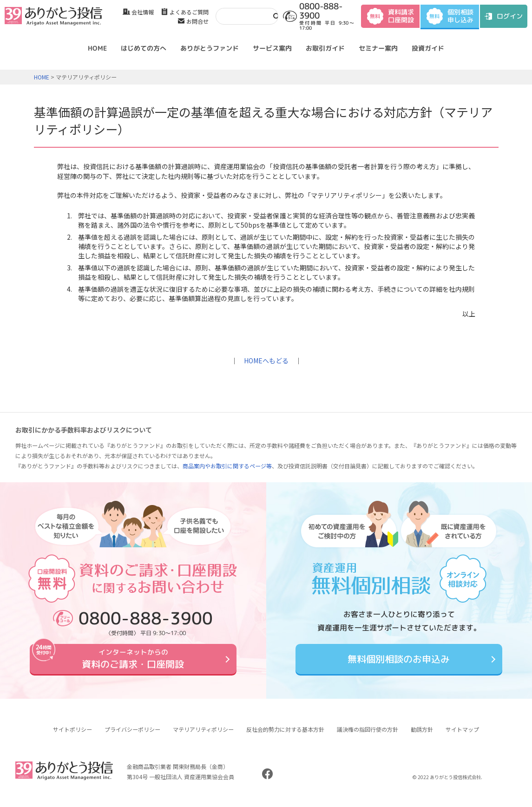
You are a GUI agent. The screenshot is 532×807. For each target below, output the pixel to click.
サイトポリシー (72, 736)
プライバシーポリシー (132, 736)
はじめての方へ (144, 48)
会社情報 (143, 12)
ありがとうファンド (210, 48)
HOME (97, 48)
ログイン (510, 16)
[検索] (242, 16)
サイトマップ (462, 736)
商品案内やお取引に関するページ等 (227, 466)
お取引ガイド (325, 48)
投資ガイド (428, 48)
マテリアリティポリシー (203, 736)
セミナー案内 (378, 48)
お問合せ (197, 21)
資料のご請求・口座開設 (133, 662)
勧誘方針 (422, 736)
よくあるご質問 (189, 12)
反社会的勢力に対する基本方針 (285, 736)
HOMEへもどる (266, 361)
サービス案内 (272, 48)
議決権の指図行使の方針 (368, 736)
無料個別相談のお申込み (399, 662)
